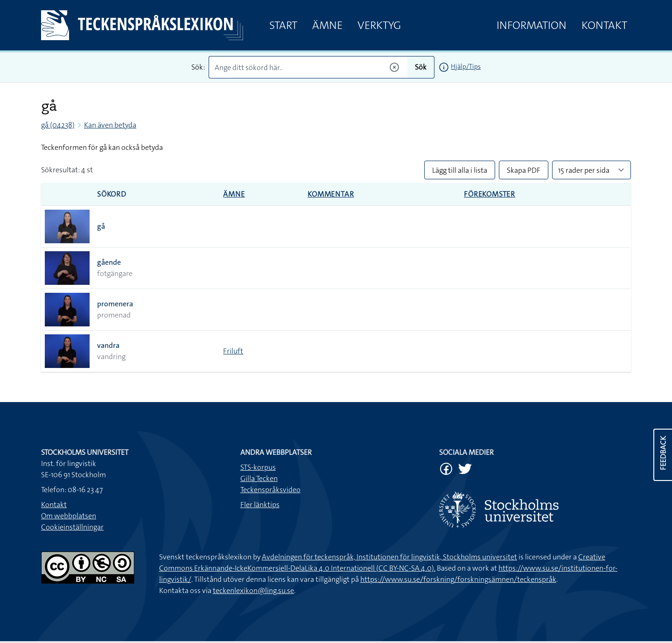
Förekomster (490, 194)
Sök (421, 67)
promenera (115, 304)
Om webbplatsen (69, 516)
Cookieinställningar (72, 527)
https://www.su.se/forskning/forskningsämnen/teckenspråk (458, 579)
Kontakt (604, 25)
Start (283, 25)
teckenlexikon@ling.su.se (253, 590)
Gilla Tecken (259, 478)
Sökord (112, 194)
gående (109, 262)
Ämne (327, 25)
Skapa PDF (524, 170)
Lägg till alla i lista (460, 170)
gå (101, 226)
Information (532, 25)
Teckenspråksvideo (270, 490)
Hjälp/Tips (466, 66)
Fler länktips (260, 505)
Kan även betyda (110, 125)
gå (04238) (58, 125)
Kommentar (331, 194)
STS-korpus (258, 467)
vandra (108, 345)
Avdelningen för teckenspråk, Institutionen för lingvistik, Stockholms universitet (389, 557)
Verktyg (379, 25)
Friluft (233, 351)
